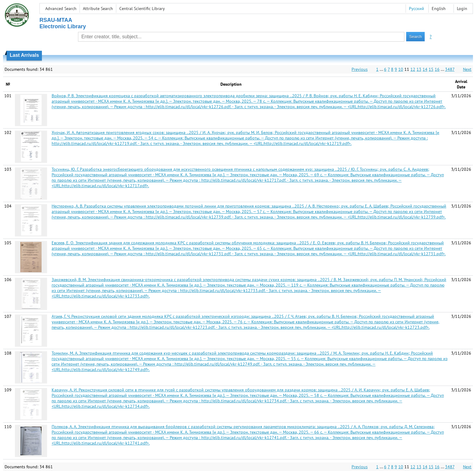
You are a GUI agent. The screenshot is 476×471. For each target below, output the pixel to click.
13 (419, 69)
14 (425, 69)
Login (462, 9)
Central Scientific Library (142, 9)
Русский (416, 9)
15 (431, 69)
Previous (360, 69)
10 (401, 69)
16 (437, 69)
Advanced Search (61, 9)
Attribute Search (98, 9)
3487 (450, 69)
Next (467, 69)
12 (413, 69)
